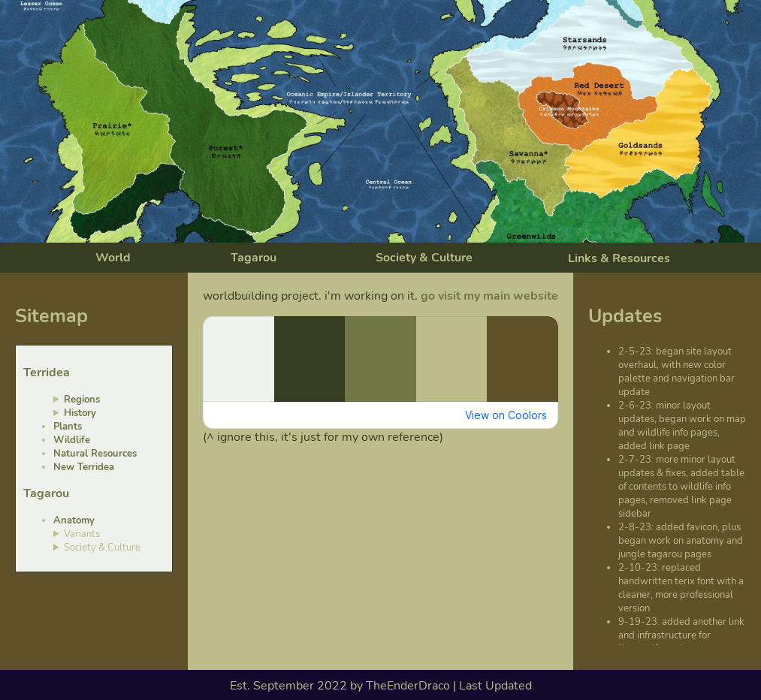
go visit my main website (489, 296)
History (80, 413)
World (113, 258)
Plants (68, 427)
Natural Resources (95, 454)
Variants (82, 534)
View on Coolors (506, 415)
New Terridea (84, 467)
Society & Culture (424, 258)
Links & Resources (619, 258)
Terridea (47, 373)
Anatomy (74, 520)
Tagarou (254, 258)
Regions (82, 400)
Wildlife (72, 440)
